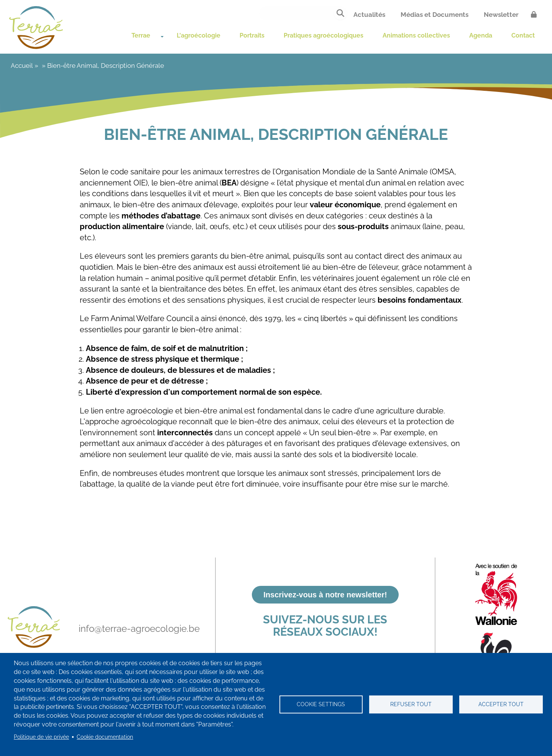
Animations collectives (421, 32)
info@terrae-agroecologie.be (139, 629)
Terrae (91, 32)
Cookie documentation (105, 737)
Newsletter (501, 15)
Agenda (500, 32)
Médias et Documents (435, 15)
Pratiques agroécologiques (307, 32)
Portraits (219, 32)
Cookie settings (321, 704)
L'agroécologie (153, 32)
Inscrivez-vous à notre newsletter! (325, 595)
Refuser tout (411, 704)
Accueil (22, 81)
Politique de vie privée (41, 737)
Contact (94, 54)
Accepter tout (501, 704)
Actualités (369, 15)
